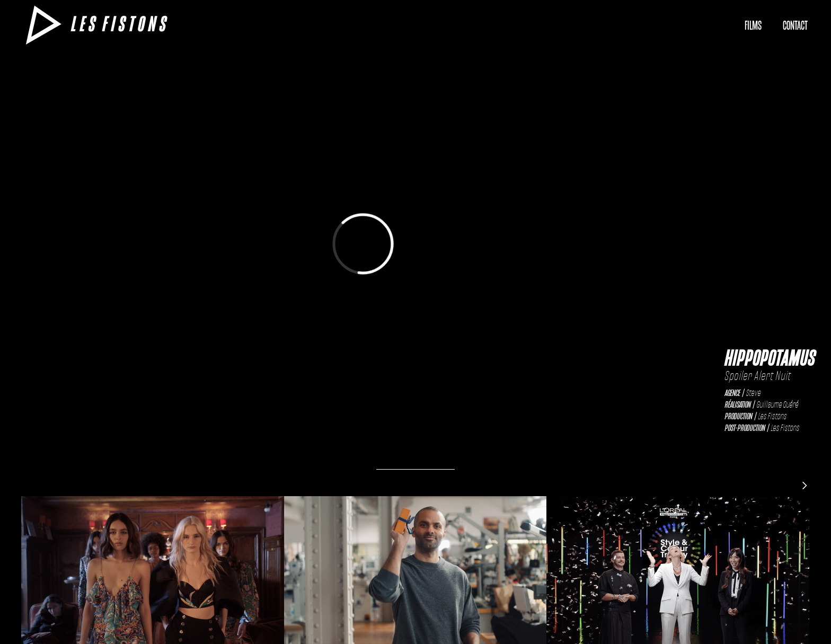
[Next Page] (805, 485)
